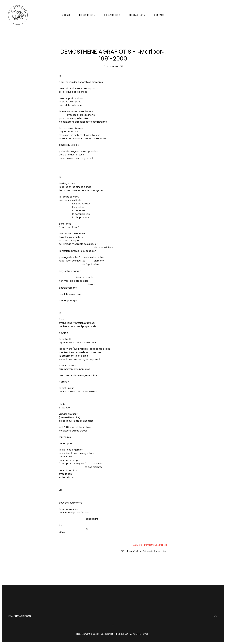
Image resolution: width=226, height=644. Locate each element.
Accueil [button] (66, 15)
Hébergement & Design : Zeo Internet (95, 634)
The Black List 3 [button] (87, 15)
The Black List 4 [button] (112, 15)
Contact (159, 15)
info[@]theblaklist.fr (20, 616)
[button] (215, 616)
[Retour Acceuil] (18, 15)
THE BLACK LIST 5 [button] (137, 15)
